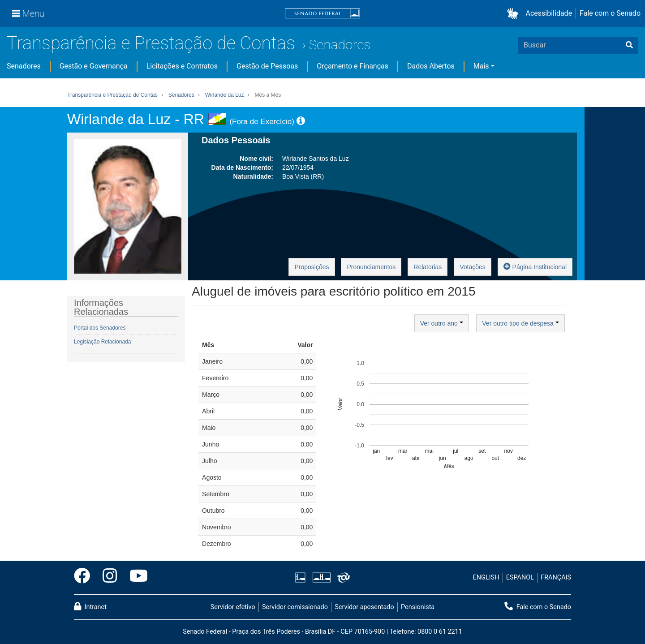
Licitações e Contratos (182, 66)
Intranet (90, 606)
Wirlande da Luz (225, 95)
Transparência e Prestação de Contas (151, 43)
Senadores (340, 45)
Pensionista (418, 607)
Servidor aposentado (364, 607)
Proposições (312, 267)
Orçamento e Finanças (353, 66)
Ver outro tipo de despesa (520, 323)
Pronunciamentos (371, 267)
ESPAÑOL (520, 577)
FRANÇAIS (556, 577)
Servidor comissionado (295, 607)
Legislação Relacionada (102, 342)
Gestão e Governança (94, 66)
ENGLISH (486, 577)
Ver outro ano (442, 323)
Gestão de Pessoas (267, 66)
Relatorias (428, 267)
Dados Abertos (431, 66)
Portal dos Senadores (100, 328)
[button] (514, 14)
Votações (473, 267)
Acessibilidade (549, 13)
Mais (481, 66)
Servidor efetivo (233, 607)
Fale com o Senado (610, 13)
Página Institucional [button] (535, 266)
